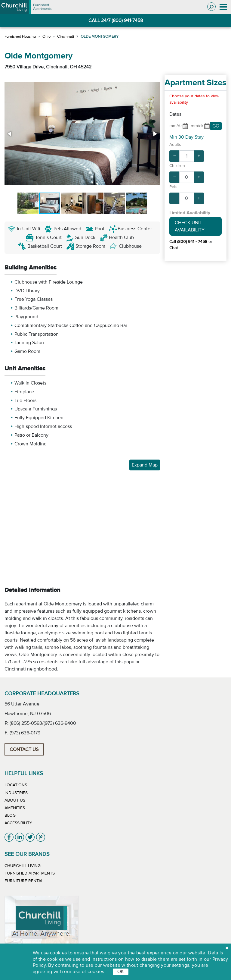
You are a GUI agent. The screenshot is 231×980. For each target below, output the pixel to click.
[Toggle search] (211, 7)
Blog (10, 815)
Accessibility (18, 823)
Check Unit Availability (190, 226)
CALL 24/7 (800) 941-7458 (116, 20)
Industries (16, 793)
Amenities (15, 808)
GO (216, 126)
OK (121, 972)
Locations (16, 785)
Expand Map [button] (145, 465)
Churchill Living (23, 866)
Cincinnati (66, 36)
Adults (175, 145)
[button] (10, 134)
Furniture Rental (24, 881)
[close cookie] (227, 948)
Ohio (46, 36)
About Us (15, 800)
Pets (173, 187)
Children (177, 166)
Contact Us (24, 749)
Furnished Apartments (30, 873)
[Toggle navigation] (223, 7)
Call (188, 242)
